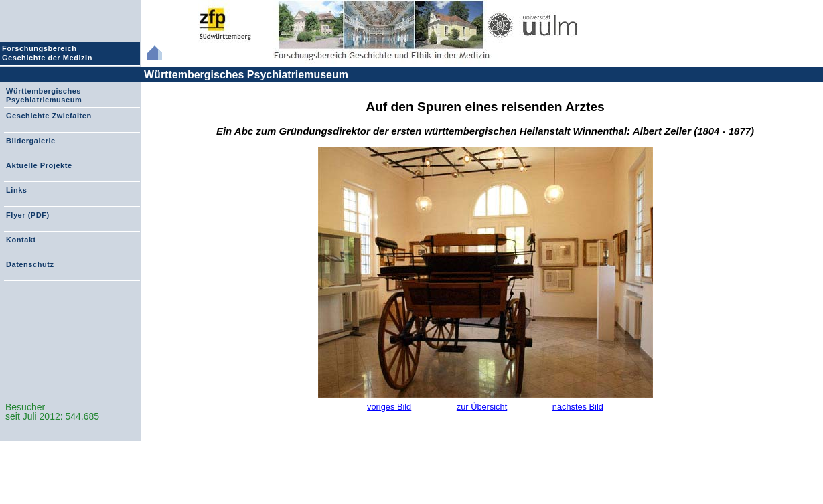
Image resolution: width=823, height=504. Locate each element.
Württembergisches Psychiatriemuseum (246, 75)
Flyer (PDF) (28, 215)
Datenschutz (30, 264)
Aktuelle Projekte (39, 165)
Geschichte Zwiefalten (49, 116)
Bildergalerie (31, 141)
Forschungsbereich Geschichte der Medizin (49, 53)
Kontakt (21, 240)
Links (16, 190)
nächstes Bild (578, 407)
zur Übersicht (482, 407)
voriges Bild (389, 407)
